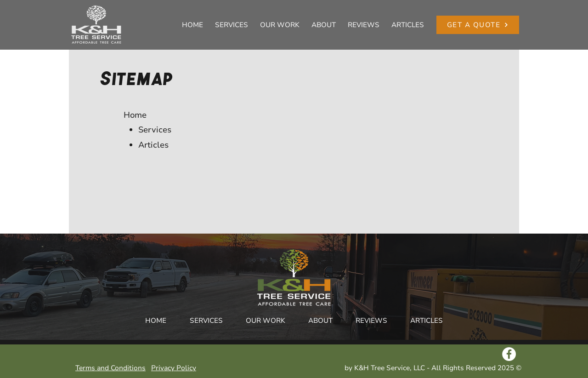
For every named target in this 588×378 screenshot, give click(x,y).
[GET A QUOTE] (478, 25)
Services (155, 130)
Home (135, 115)
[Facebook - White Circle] (509, 354)
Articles (153, 145)
